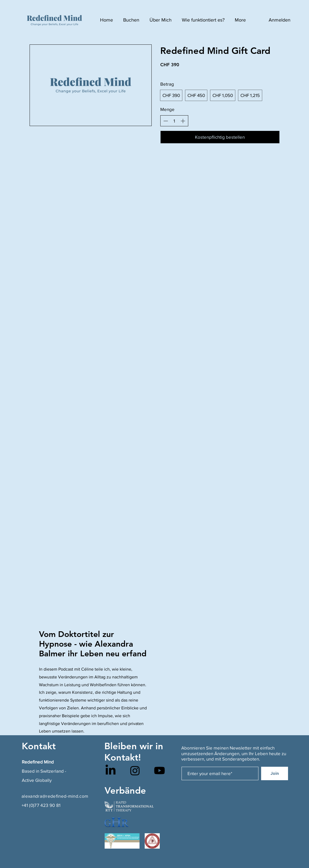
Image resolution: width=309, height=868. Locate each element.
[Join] (275, 773)
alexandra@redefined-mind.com (55, 796)
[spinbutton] (174, 121)
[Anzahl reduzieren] (166, 121)
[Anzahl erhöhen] (183, 121)
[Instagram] (135, 771)
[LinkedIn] (111, 771)
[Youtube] (159, 771)
